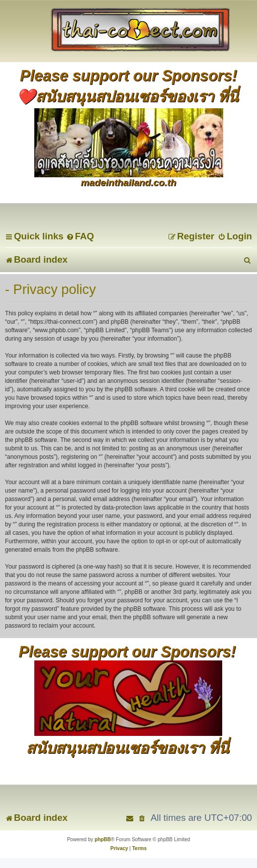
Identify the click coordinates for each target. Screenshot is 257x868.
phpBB (103, 839)
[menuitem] (80, 236)
